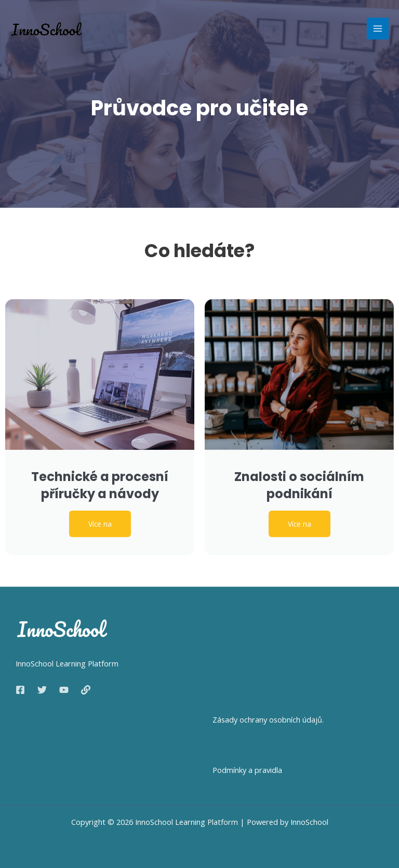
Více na (100, 524)
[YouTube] (64, 690)
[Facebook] (20, 690)
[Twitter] (42, 690)
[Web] (86, 690)
